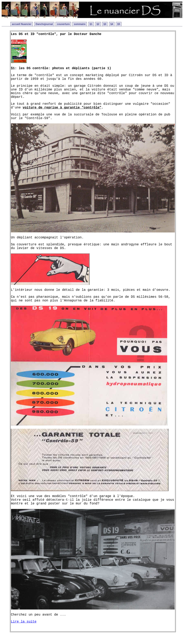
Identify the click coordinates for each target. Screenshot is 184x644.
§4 (112, 24)
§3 (105, 24)
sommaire (80, 24)
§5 (119, 24)
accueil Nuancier (22, 24)
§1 (91, 24)
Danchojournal (44, 24)
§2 (98, 24)
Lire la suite (24, 622)
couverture (63, 24)
